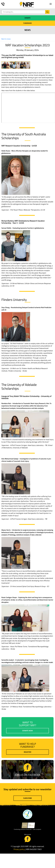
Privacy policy (19, 849)
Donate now (27, 731)
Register (27, 752)
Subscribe (28, 798)
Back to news (6, 39)
